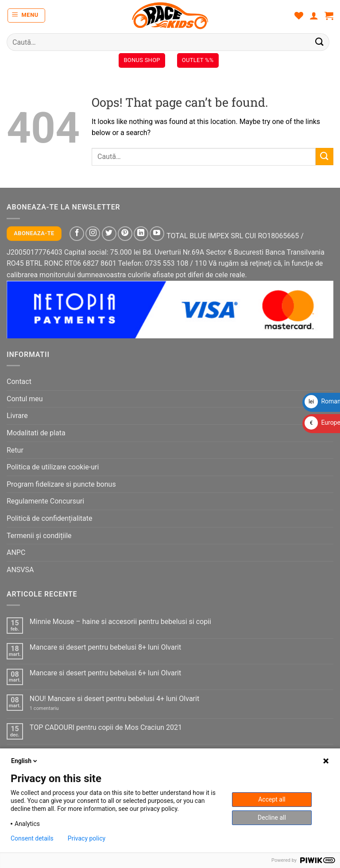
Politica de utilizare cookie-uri (53, 467)
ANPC (16, 552)
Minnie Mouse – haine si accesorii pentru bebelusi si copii (120, 622)
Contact (19, 382)
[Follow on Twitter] (109, 234)
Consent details (32, 838)
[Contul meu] (314, 15)
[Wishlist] (299, 15)
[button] (27, 15)
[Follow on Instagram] (93, 234)
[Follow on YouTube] (157, 234)
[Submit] (320, 42)
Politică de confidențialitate (49, 518)
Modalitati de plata (36, 433)
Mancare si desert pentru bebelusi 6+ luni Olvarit (105, 673)
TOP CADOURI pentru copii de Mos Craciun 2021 (106, 727)
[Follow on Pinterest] (125, 234)
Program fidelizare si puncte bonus (61, 484)
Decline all (272, 818)
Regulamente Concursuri (45, 501)
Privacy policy (87, 838)
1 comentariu (54, 708)
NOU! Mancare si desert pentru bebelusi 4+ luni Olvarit (114, 699)
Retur (15, 450)
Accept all (272, 799)
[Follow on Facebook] (77, 234)
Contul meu (25, 399)
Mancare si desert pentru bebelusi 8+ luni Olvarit (105, 647)
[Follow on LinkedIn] (141, 234)
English (25, 761)
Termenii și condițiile (39, 536)
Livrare (17, 416)
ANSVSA (20, 570)
